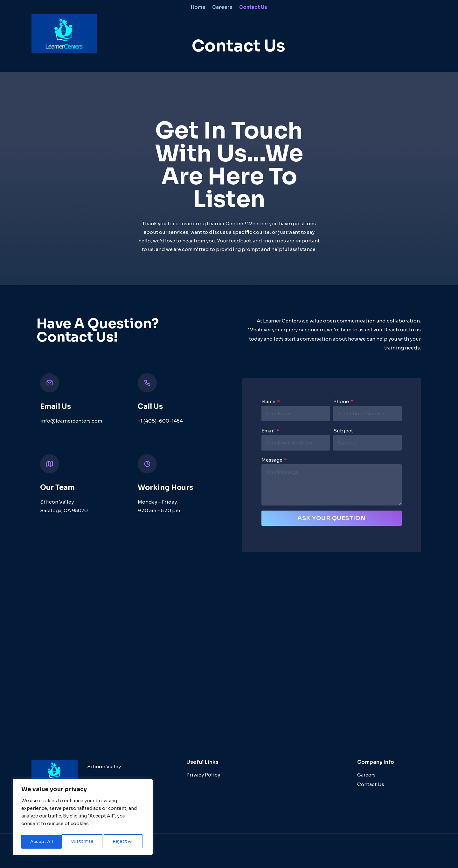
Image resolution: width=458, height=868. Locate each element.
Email (270, 431)
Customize (42, 842)
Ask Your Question (332, 519)
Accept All (124, 842)
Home (198, 7)
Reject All (83, 842)
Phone (343, 402)
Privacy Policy (203, 772)
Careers (222, 7)
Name (270, 402)
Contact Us (253, 7)
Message (274, 461)
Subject (343, 431)
